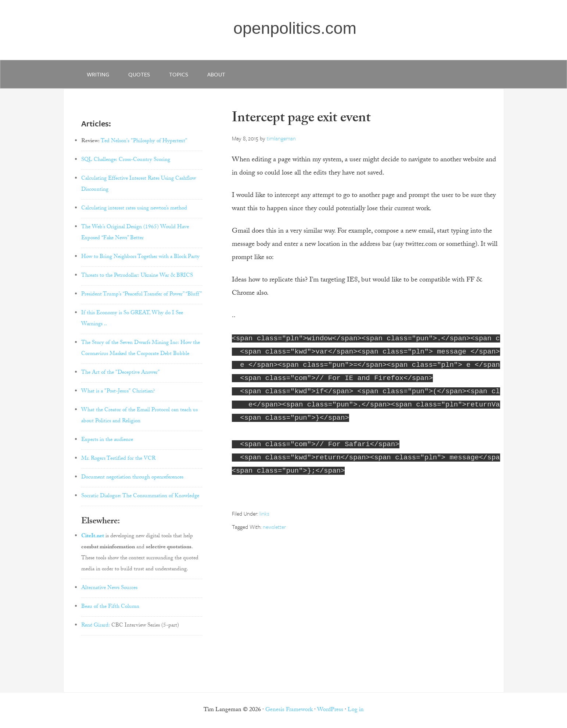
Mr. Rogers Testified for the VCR (118, 459)
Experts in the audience (107, 440)
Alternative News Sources (109, 588)
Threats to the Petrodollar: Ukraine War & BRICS (137, 276)
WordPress (330, 710)
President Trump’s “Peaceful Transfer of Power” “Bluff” (141, 295)
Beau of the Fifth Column (110, 607)
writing (98, 74)
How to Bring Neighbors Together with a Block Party (140, 257)
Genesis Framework (289, 710)
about (216, 74)
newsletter (274, 527)
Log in (356, 710)
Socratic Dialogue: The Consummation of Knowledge (140, 496)
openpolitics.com (295, 28)
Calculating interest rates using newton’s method (134, 209)
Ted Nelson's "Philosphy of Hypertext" (144, 141)
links (264, 513)
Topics (179, 74)
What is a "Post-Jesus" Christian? (118, 392)
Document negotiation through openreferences (132, 478)
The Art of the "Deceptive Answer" (121, 373)
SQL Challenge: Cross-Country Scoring (126, 160)
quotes (139, 74)
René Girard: (96, 626)
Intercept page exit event (301, 119)
